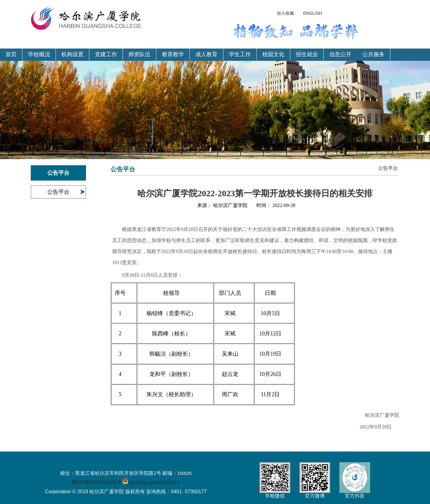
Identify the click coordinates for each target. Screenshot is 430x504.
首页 (11, 54)
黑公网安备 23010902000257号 (154, 483)
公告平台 (58, 192)
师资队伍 (139, 54)
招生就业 (307, 54)
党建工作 (106, 54)
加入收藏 (285, 13)
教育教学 (173, 54)
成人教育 (206, 54)
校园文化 (273, 54)
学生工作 (240, 54)
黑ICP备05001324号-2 (96, 482)
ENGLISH (313, 13)
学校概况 (39, 54)
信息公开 (340, 54)
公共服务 (373, 54)
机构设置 (72, 54)
